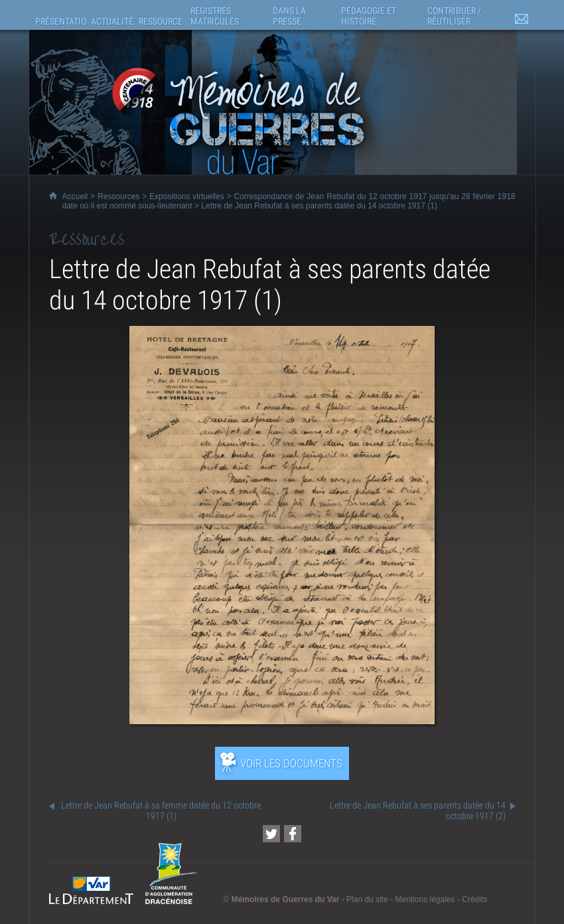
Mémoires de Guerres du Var (286, 899)
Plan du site (367, 899)
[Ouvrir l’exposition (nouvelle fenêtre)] (282, 721)
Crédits (474, 899)
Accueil (75, 196)
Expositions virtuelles (187, 196)
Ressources (118, 196)
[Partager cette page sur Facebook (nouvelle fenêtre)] (293, 834)
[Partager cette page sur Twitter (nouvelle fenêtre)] (271, 834)
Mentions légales (425, 899)
